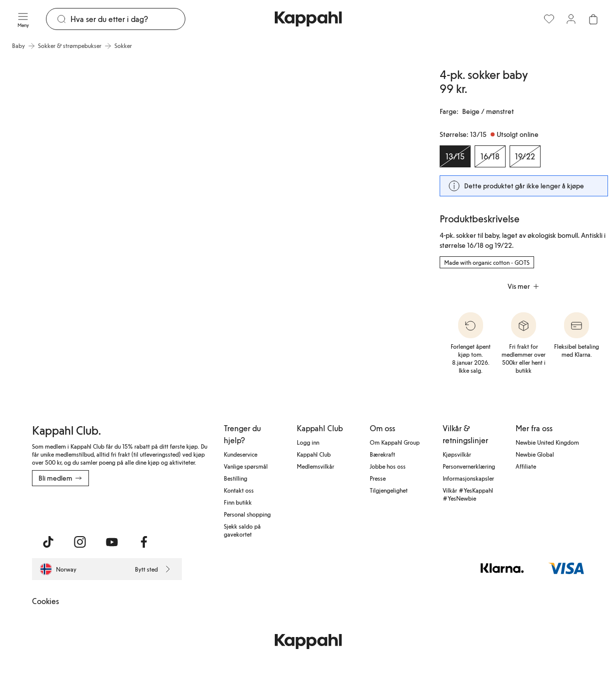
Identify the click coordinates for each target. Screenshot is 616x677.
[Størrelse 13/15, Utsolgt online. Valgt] (455, 156)
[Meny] (23, 19)
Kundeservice (241, 454)
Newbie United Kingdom (547, 442)
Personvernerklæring (469, 466)
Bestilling (236, 478)
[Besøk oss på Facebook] (144, 542)
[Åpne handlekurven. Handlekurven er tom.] (593, 19)
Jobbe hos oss (388, 466)
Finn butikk (238, 502)
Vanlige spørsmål (246, 466)
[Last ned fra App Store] (61, 508)
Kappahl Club (314, 454)
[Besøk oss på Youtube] (112, 542)
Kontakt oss (239, 490)
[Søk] (128, 19)
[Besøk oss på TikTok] (48, 542)
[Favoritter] (549, 19)
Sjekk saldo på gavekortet (242, 530)
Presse (378, 478)
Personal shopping (247, 514)
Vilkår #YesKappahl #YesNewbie (468, 494)
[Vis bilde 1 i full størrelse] (104, 209)
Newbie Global (535, 454)
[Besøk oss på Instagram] (80, 542)
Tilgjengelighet (389, 490)
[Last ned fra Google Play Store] (128, 508)
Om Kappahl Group (395, 442)
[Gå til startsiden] (308, 19)
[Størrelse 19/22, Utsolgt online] (525, 156)
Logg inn (308, 442)
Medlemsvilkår (315, 466)
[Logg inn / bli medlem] (571, 19)
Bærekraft (382, 454)
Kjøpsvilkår (457, 454)
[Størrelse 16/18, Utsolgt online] (490, 156)
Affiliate (526, 466)
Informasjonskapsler (468, 478)
